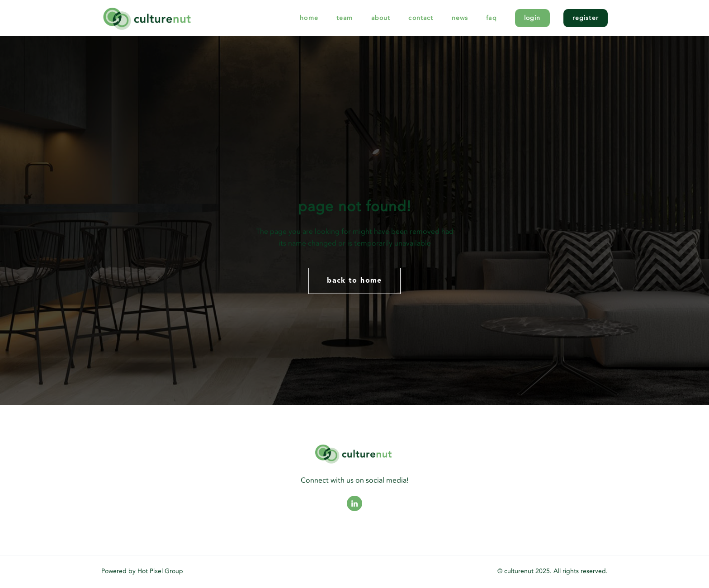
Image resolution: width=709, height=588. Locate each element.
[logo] (174, 18)
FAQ (492, 18)
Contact (421, 18)
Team (345, 18)
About (381, 18)
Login (532, 18)
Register (586, 18)
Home (309, 18)
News (460, 18)
